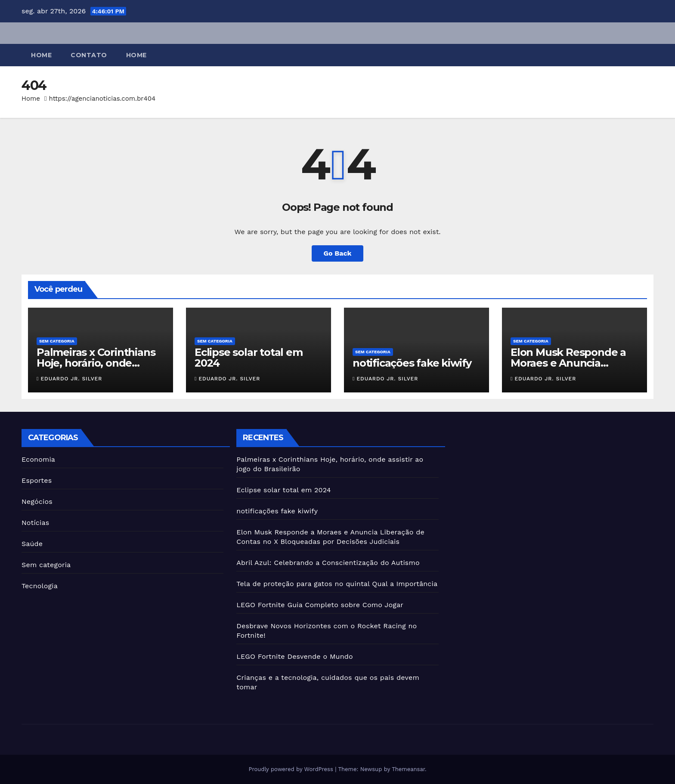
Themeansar (408, 769)
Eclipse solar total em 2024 (249, 358)
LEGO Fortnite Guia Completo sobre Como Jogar (320, 605)
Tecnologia (40, 586)
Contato (89, 55)
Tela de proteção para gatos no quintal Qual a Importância (337, 584)
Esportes (37, 480)
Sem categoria (57, 341)
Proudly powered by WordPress (292, 769)
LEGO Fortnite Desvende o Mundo (295, 656)
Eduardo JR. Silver (69, 379)
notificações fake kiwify (412, 363)
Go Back (338, 253)
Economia (38, 459)
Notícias (35, 523)
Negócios (37, 502)
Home (41, 55)
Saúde (32, 544)
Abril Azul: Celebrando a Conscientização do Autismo (328, 563)
